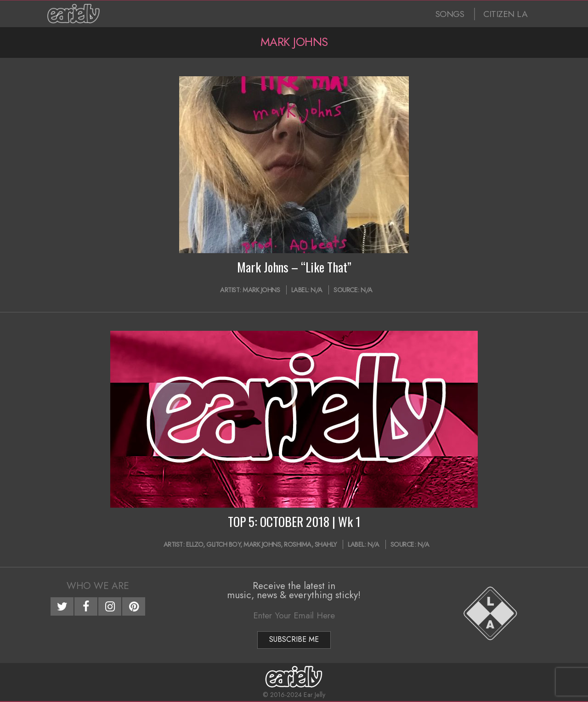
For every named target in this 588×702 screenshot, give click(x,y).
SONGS (450, 14)
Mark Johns (261, 290)
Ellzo (195, 544)
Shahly (326, 544)
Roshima (298, 544)
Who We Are (98, 586)
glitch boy (223, 544)
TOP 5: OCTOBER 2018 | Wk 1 (294, 521)
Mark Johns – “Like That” (294, 267)
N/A (317, 290)
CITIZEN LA (505, 14)
